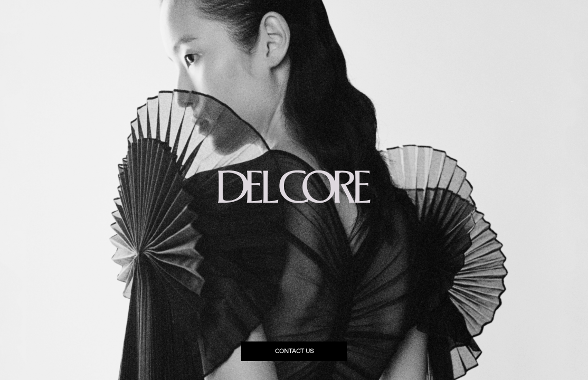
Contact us (294, 351)
